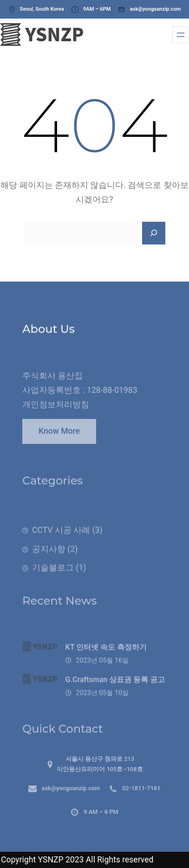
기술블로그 (53, 576)
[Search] (154, 233)
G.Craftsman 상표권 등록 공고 (115, 687)
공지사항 (49, 557)
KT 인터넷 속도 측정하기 (106, 655)
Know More (59, 435)
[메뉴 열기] (181, 35)
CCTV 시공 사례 (61, 538)
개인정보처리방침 (56, 410)
